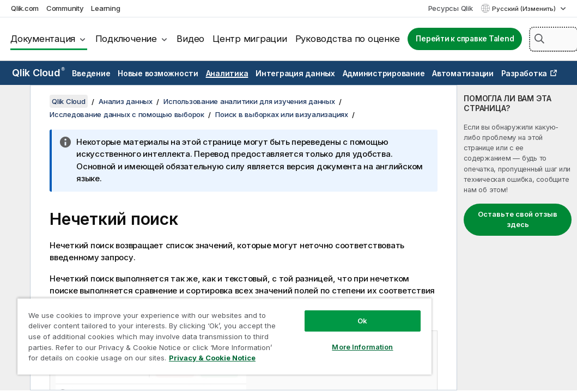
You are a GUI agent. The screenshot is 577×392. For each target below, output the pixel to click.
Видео (190, 39)
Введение (91, 73)
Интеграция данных (295, 73)
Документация (43, 39)
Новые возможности (158, 73)
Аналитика (227, 73)
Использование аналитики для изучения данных (249, 101)
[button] (539, 39)
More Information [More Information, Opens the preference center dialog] (362, 347)
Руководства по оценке (348, 39)
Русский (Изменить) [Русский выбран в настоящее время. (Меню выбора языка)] (525, 9)
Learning (105, 8)
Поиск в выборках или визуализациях (282, 114)
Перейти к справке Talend (465, 39)
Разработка (524, 73)
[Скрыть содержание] (14, 102)
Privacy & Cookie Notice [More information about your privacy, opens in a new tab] (212, 358)
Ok (362, 321)
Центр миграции (250, 39)
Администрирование (384, 73)
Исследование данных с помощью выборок (127, 114)
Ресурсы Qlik (451, 8)
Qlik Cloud (38, 73)
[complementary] (517, 238)
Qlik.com (25, 8)
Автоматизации (463, 73)
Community (65, 8)
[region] (224, 336)
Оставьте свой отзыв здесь (518, 219)
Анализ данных (126, 101)
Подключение (126, 39)
